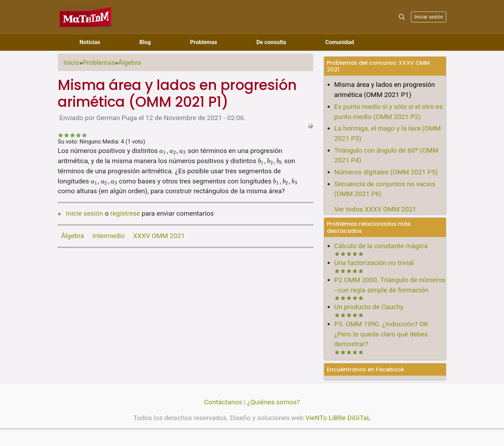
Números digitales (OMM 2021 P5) (386, 172)
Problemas (204, 42)
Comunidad (339, 42)
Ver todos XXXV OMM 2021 (375, 209)
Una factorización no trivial (374, 263)
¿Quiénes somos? (274, 402)
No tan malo (67, 135)
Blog (145, 42)
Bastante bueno (79, 135)
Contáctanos (223, 402)
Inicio (71, 62)
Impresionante (85, 135)
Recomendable (73, 135)
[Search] (402, 17)
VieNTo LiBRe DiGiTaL (338, 418)
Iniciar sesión (429, 17)
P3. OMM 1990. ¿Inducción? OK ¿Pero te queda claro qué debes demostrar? (381, 334)
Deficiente (61, 135)
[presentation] (173, 151)
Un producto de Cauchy (369, 307)
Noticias (90, 42)
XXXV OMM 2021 (159, 236)
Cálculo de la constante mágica (381, 246)
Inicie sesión (84, 213)
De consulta (271, 42)
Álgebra (129, 62)
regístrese (125, 213)
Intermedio (108, 236)
